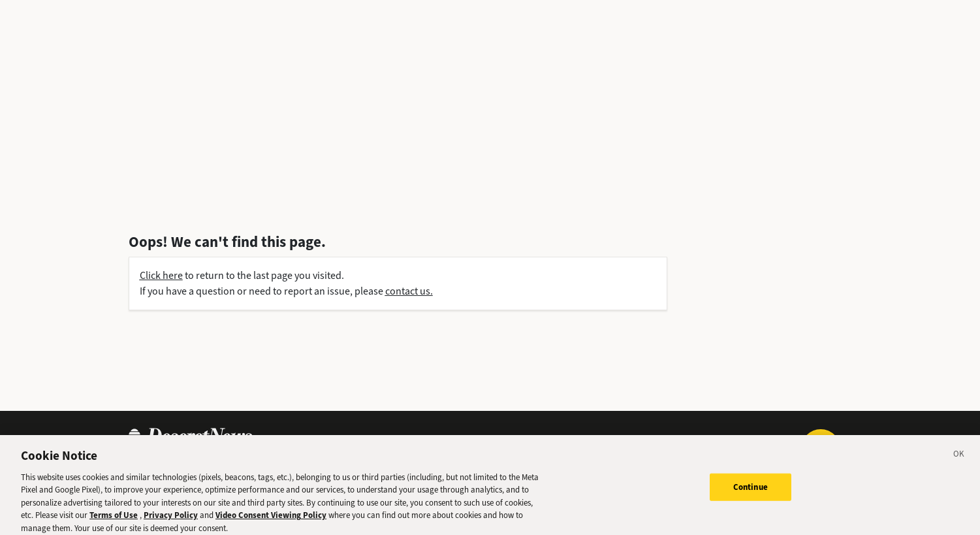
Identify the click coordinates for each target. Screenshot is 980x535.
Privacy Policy (171, 518)
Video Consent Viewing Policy (271, 518)
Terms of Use (114, 518)
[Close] (959, 459)
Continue (751, 490)
